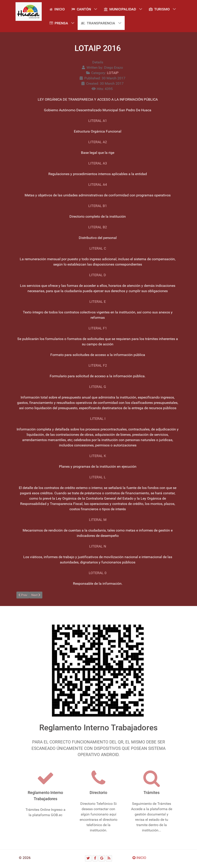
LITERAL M (98, 520)
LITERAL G (98, 387)
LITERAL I (98, 419)
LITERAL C (98, 248)
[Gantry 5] (29, 12)
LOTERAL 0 (98, 573)
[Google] (102, 858)
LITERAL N (98, 546)
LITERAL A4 (98, 185)
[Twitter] (88, 858)
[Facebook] (95, 858)
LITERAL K (98, 456)
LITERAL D (98, 275)
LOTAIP (113, 73)
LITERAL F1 (98, 328)
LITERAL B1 (98, 206)
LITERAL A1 (98, 121)
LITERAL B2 (98, 227)
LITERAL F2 (98, 365)
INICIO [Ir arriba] (139, 858)
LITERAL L (98, 477)
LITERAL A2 (98, 142)
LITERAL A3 (98, 163)
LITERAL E (98, 302)
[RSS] (109, 858)
